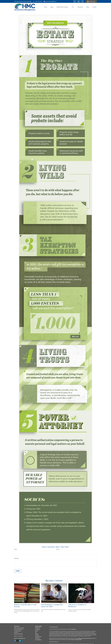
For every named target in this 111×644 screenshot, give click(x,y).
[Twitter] (75, 1)
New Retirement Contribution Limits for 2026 (52, 606)
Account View (91, 1)
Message (16, 558)
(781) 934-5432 (38, 1)
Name (16, 549)
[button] (46, 7)
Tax (36, 632)
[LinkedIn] (79, 1)
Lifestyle (37, 635)
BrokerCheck (74, 629)
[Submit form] (18, 571)
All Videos (37, 638)
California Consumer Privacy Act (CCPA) (85, 638)
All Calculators (38, 640)
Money (37, 634)
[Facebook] (82, 1)
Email (58, 549)
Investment (38, 629)
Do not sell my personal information (75, 639)
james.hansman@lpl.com (50, 1)
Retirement (38, 628)
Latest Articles (38, 637)
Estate (37, 631)
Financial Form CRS (54, 627)
